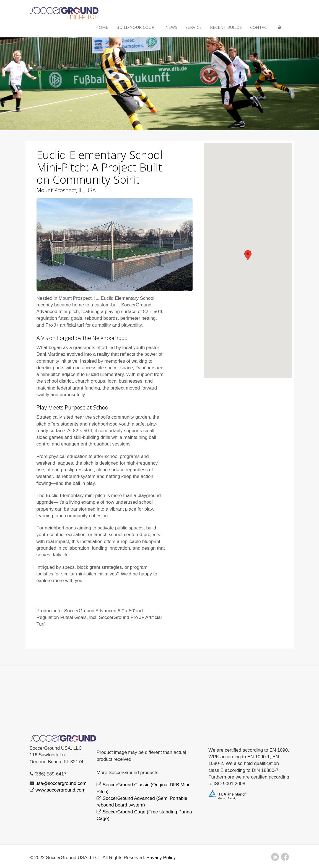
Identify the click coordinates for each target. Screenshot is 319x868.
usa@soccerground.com (61, 783)
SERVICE (194, 27)
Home (102, 27)
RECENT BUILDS (226, 27)
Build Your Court (137, 27)
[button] (248, 255)
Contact (260, 27)
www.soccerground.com (60, 790)
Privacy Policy (161, 858)
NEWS (171, 27)
